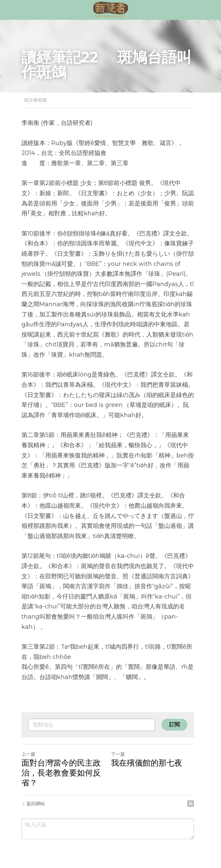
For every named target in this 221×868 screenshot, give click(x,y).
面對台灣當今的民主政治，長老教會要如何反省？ (61, 762)
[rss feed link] (197, 793)
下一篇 (121, 744)
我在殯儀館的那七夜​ (150, 753)
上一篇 (28, 744)
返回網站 (33, 793)
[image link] (111, 9)
